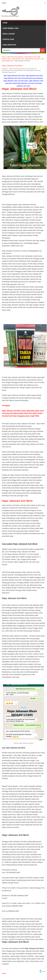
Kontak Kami (8, 39)
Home (5, 23)
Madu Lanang (9, 34)
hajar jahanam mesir (8, 70)
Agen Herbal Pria (11, 28)
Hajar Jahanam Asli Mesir (17, 501)
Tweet (4, 973)
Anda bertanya (9, 45)
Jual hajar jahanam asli (9, 72)
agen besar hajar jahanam (17, 69)
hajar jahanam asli (31, 69)
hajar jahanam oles (20, 70)
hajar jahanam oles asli (34, 70)
